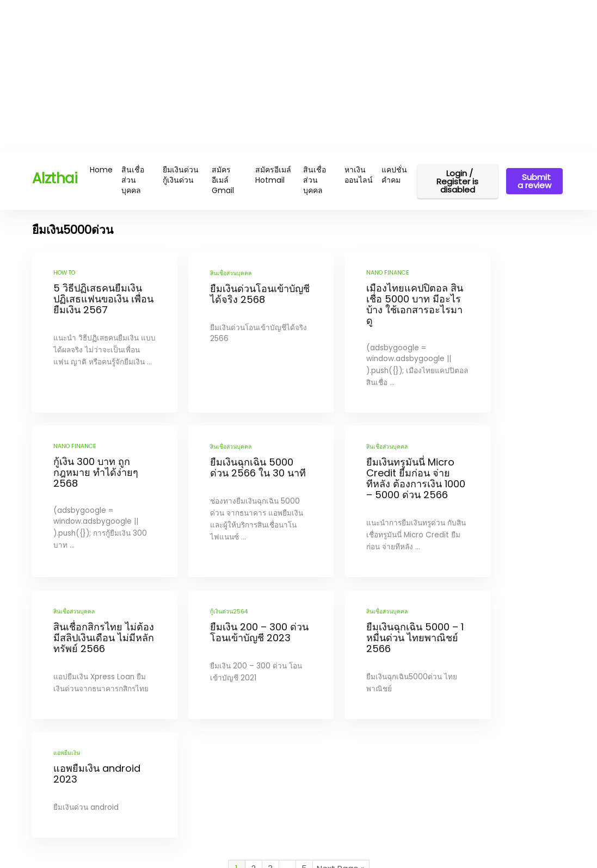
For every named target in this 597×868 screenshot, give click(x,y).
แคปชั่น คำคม (394, 175)
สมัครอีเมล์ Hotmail (273, 175)
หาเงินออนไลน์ (359, 175)
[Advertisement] (298, 76)
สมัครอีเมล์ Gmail (223, 180)
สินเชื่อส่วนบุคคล (133, 180)
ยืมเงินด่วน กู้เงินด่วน (181, 175)
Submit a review (534, 181)
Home (101, 170)
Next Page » (341, 785)
